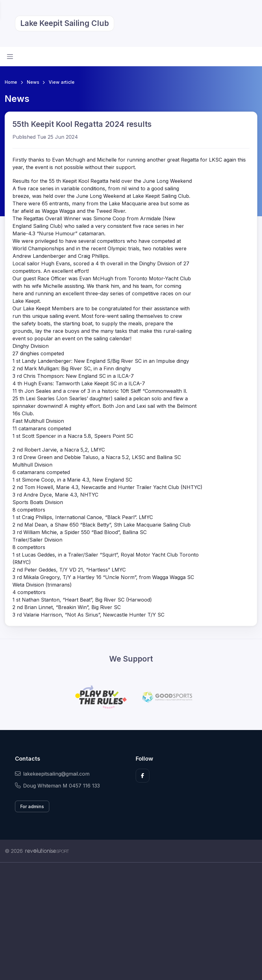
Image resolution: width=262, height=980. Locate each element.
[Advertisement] (131, 921)
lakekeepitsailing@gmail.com (52, 774)
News (33, 82)
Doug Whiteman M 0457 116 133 (57, 786)
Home (11, 82)
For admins (32, 806)
